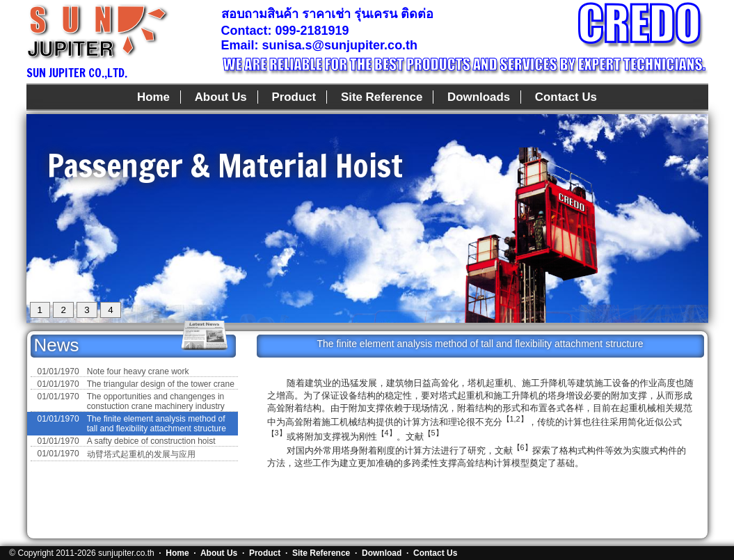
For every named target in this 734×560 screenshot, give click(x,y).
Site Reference (382, 97)
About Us (221, 97)
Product (294, 97)
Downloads (479, 97)
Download (382, 553)
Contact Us (566, 97)
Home (153, 97)
